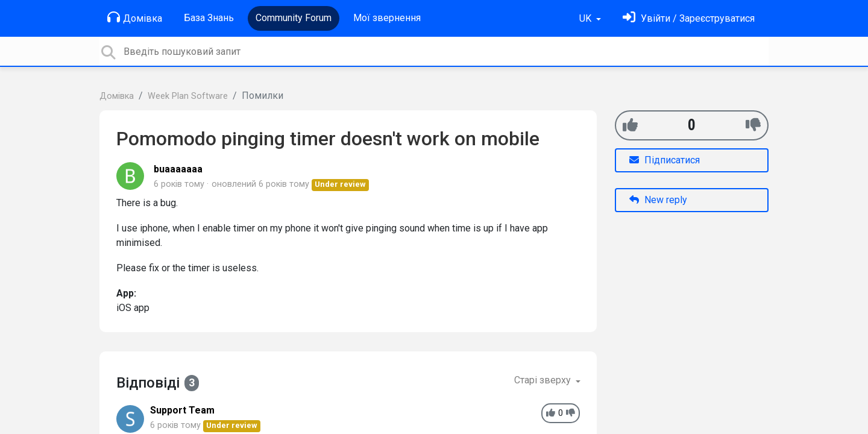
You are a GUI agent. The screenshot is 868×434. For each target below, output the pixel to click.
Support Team (182, 410)
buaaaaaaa (178, 169)
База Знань (209, 18)
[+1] (630, 125)
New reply (658, 200)
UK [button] (587, 18)
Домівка (135, 17)
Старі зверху (544, 380)
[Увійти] (689, 18)
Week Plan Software (188, 96)
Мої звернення (387, 18)
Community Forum (294, 18)
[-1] (753, 125)
